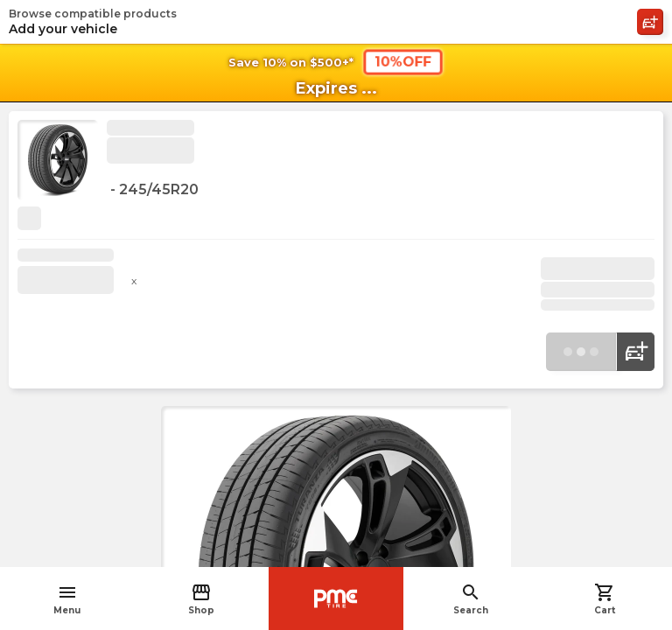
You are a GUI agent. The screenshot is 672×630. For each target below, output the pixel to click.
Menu (67, 599)
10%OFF (403, 62)
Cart (605, 599)
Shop (201, 599)
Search (471, 599)
